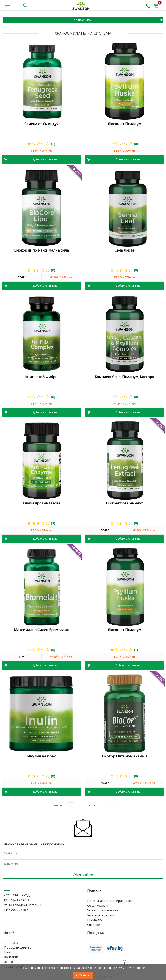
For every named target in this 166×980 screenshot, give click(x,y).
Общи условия (98, 905)
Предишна (57, 806)
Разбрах (83, 975)
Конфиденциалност (102, 915)
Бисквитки (95, 920)
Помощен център (18, 947)
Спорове (94, 925)
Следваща (92, 806)
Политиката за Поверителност (111, 901)
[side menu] (7, 6)
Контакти (11, 957)
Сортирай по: (117, 20)
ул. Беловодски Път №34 (23, 905)
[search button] (25, 5)
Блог (8, 952)
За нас (9, 962)
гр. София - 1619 (16, 900)
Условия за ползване (103, 910)
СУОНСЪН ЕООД (17, 895)
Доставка (11, 942)
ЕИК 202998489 (16, 910)
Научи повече (135, 968)
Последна (111, 806)
